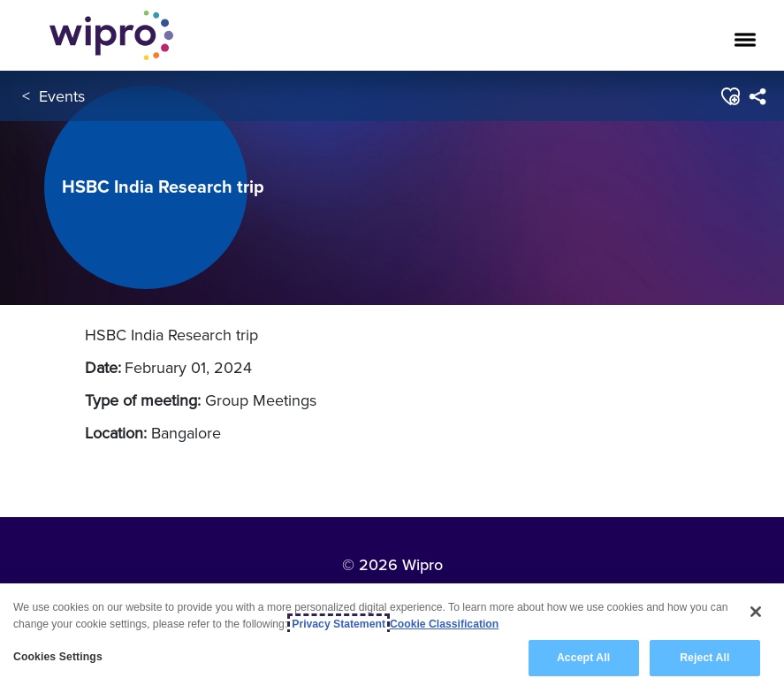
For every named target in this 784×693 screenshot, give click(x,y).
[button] (730, 96)
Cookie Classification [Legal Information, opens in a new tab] (444, 624)
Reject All (704, 659)
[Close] (756, 612)
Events (62, 96)
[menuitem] (757, 96)
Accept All (583, 659)
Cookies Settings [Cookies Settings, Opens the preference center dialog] (58, 658)
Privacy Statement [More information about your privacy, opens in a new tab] (339, 624)
